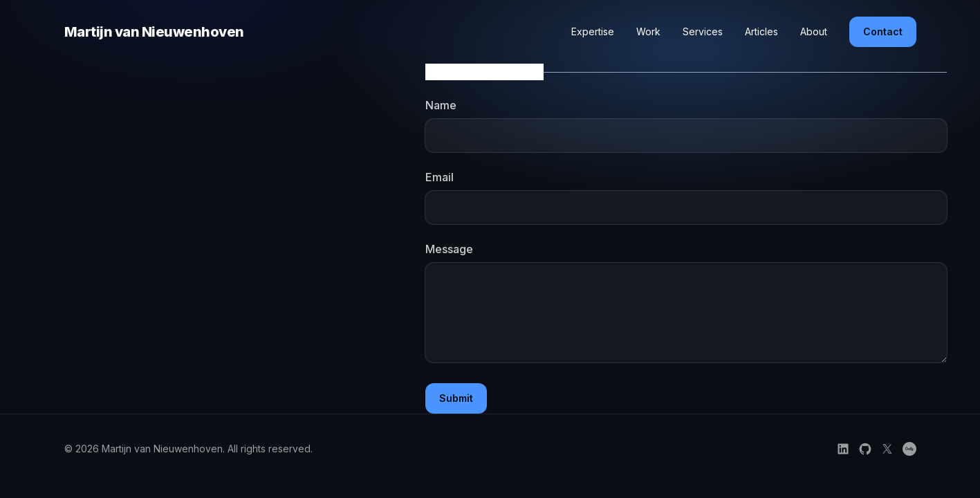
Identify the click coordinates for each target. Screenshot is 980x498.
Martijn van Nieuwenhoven (154, 32)
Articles (761, 31)
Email (440, 177)
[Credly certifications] (909, 449)
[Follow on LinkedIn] (843, 449)
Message (449, 249)
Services (703, 31)
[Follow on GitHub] (865, 449)
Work (648, 31)
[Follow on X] (887, 449)
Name (441, 105)
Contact (883, 31)
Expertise (593, 31)
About (814, 31)
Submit (456, 398)
